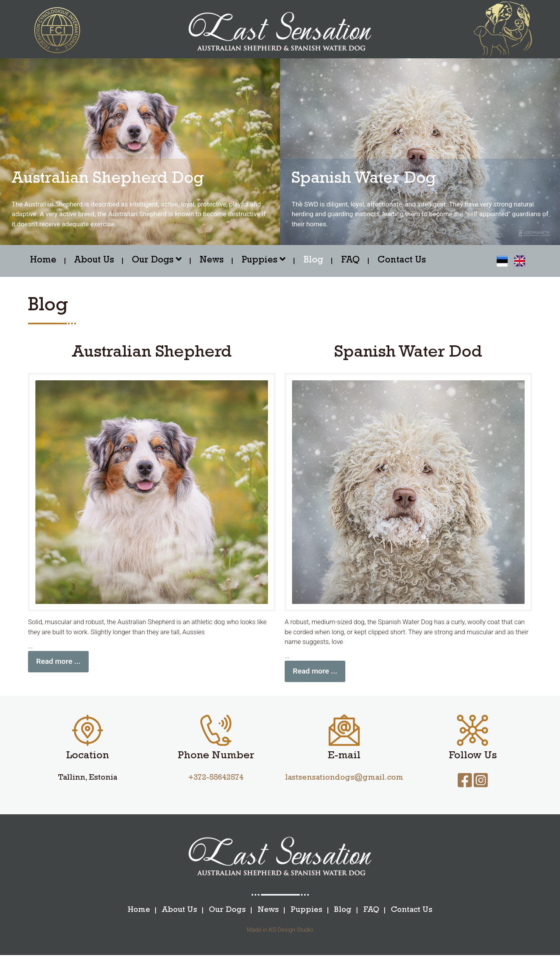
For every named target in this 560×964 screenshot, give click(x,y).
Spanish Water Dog (366, 180)
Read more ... (58, 670)
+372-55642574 (216, 787)
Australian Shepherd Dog (110, 180)
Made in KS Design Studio (280, 939)
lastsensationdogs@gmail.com (344, 787)
